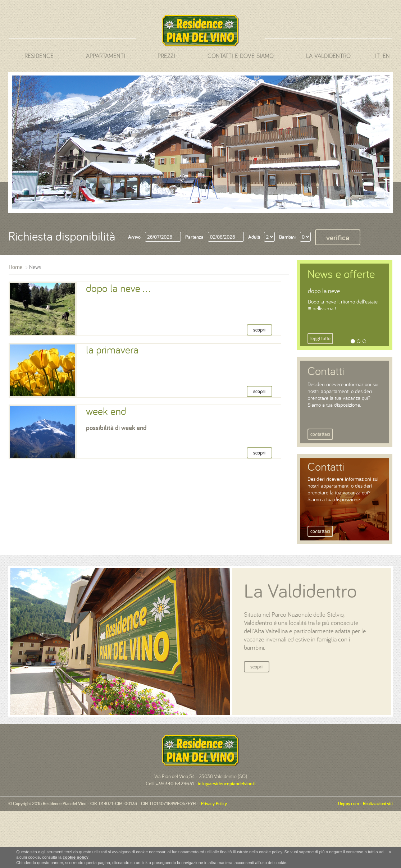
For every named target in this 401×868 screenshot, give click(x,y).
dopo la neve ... (327, 291)
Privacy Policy (213, 803)
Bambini (287, 237)
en (386, 56)
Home (15, 267)
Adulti (254, 237)
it (377, 56)
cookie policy (76, 857)
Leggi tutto (320, 338)
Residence (39, 56)
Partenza (194, 237)
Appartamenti (106, 56)
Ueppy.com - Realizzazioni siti (365, 803)
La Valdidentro (328, 56)
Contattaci (320, 434)
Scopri (256, 667)
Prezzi (166, 56)
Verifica (338, 237)
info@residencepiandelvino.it (227, 784)
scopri (259, 330)
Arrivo (134, 237)
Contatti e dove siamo (241, 56)
